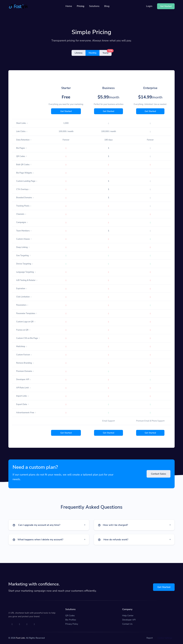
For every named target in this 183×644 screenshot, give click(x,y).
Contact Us (127, 624)
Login (149, 6)
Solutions (94, 6)
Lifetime (79, 53)
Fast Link (20, 638)
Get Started (66, 111)
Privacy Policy (72, 624)
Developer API (129, 620)
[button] (49, 525)
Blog (107, 6)
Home (69, 6)
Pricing (81, 6)
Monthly (93, 53)
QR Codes (70, 616)
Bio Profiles (71, 620)
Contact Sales (159, 474)
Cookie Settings (165, 638)
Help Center (128, 616)
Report (150, 638)
